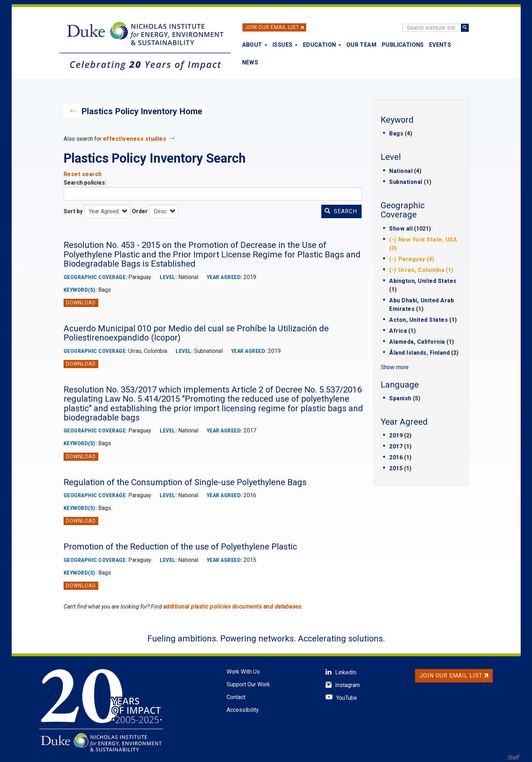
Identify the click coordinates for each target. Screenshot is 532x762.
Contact (236, 697)
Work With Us (243, 672)
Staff (513, 758)
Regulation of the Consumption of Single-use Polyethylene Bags (185, 482)
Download (81, 303)
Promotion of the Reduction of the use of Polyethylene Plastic (180, 547)
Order (140, 211)
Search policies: (85, 183)
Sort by (73, 211)
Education (322, 45)
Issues (285, 45)
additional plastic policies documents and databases (232, 607)
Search (341, 211)
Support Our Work (248, 684)
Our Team (361, 45)
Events (440, 45)
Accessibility (243, 710)
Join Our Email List (272, 27)
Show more (395, 367)
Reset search (83, 174)
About (255, 45)
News (250, 62)
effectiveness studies (135, 139)
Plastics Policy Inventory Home (142, 111)
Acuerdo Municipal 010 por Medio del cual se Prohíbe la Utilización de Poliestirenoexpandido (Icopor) (196, 333)
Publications (403, 45)
